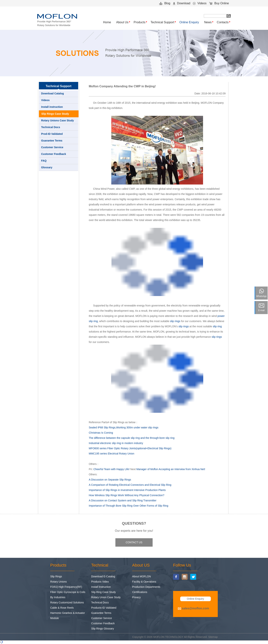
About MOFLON (141, 576)
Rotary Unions (59, 582)
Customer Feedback (54, 154)
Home (107, 22)
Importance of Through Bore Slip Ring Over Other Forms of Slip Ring (129, 506)
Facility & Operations (144, 582)
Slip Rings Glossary (103, 629)
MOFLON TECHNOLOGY (168, 637)
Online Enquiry (189, 22)
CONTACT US (134, 542)
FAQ (44, 161)
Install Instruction (101, 587)
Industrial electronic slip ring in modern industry (116, 443)
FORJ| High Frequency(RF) (66, 587)
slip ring (217, 326)
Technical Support (162, 22)
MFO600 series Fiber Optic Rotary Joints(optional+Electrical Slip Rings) (130, 448)
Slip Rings (56, 576)
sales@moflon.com (195, 608)
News (208, 22)
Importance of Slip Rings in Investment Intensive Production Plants (127, 490)
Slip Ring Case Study (103, 592)
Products (139, 22)
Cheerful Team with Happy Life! (111, 469)
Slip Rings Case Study (55, 114)
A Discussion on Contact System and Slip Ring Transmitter (123, 500)
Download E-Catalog (103, 576)
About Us (122, 22)
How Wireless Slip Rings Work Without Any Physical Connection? (127, 495)
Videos (200, 3)
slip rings (175, 321)
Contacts (223, 22)
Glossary (47, 167)
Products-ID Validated (104, 608)
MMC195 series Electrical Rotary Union (111, 454)
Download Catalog (52, 93)
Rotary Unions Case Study (58, 120)
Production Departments (146, 587)
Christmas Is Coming (101, 433)
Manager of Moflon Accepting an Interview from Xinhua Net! (171, 469)
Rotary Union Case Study (106, 597)
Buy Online (219, 3)
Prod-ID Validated (52, 134)
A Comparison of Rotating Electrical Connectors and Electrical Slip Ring (130, 485)
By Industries (58, 597)
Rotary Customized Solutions (67, 602)
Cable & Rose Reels (62, 608)
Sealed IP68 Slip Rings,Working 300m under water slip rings (124, 427)
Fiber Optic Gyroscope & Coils (68, 592)
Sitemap (213, 637)
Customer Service (52, 147)
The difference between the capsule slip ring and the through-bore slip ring (132, 438)
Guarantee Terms (52, 141)
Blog (165, 3)
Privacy (136, 597)
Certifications (140, 592)
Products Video (100, 582)
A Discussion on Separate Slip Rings (110, 480)
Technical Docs (51, 127)
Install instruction (52, 107)
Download (182, 3)
